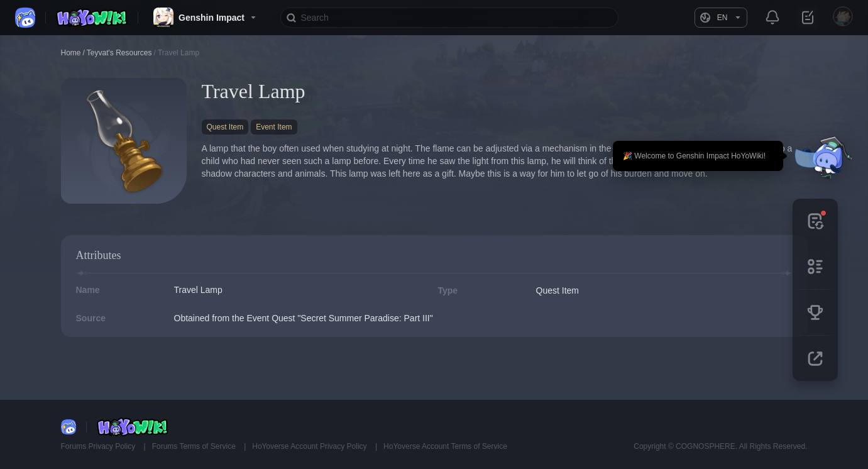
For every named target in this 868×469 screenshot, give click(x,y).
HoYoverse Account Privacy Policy (310, 446)
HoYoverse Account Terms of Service (445, 446)
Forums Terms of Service (195, 446)
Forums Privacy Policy (99, 446)
